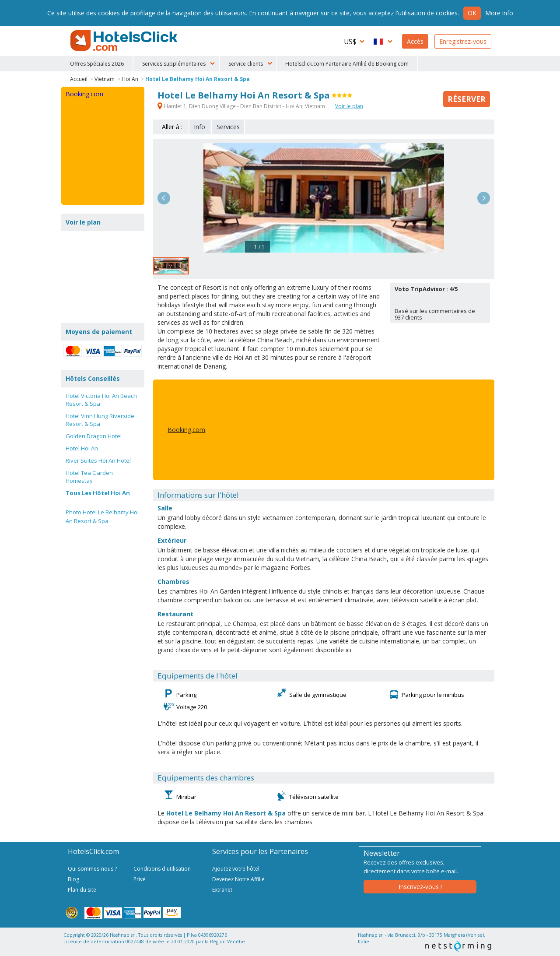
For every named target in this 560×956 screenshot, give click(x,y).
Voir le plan (349, 106)
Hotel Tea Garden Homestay (89, 477)
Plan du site (82, 890)
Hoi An (130, 79)
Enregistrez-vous (463, 41)
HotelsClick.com (125, 41)
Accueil (79, 79)
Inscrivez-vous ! (420, 887)
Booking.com (186, 430)
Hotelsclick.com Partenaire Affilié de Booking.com (347, 64)
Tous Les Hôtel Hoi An (98, 493)
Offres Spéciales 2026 (97, 64)
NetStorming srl (458, 946)
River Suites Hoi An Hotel (98, 460)
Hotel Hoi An (82, 448)
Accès (415, 41)
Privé (140, 879)
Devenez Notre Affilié (238, 879)
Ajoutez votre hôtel (236, 869)
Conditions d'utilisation (162, 869)
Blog (73, 879)
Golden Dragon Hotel (94, 436)
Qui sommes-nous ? (92, 869)
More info (499, 13)
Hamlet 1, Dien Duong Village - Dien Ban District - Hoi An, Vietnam (242, 106)
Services (228, 127)
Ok (472, 13)
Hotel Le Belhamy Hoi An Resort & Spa (198, 79)
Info (199, 127)
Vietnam (105, 79)
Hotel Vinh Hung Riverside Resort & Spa (100, 420)
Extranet (222, 890)
